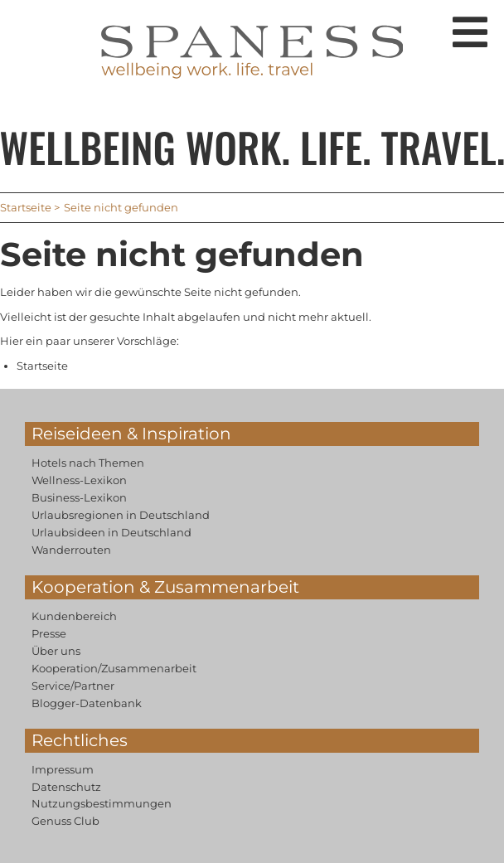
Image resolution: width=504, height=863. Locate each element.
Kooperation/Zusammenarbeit (114, 668)
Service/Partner (73, 686)
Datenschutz (66, 787)
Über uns (56, 651)
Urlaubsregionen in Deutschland (121, 515)
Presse (49, 633)
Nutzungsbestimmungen (102, 803)
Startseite (26, 207)
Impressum (63, 769)
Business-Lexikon (79, 497)
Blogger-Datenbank (87, 703)
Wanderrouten (71, 550)
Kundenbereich (74, 616)
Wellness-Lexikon (79, 480)
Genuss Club (65, 821)
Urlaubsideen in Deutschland (111, 532)
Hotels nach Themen (88, 463)
